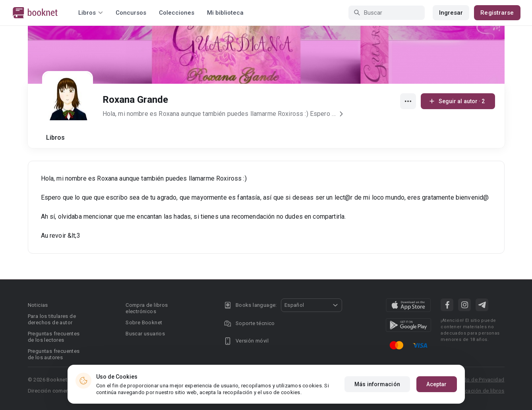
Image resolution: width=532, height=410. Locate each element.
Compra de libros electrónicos (147, 308)
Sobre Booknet (144, 322)
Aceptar (437, 384)
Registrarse (497, 13)
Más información (377, 384)
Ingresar (451, 13)
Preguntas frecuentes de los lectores (54, 337)
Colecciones (177, 13)
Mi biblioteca (225, 13)
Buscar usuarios (145, 334)
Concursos (131, 13)
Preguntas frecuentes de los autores (54, 354)
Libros (56, 138)
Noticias (38, 305)
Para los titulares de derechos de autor (52, 319)
